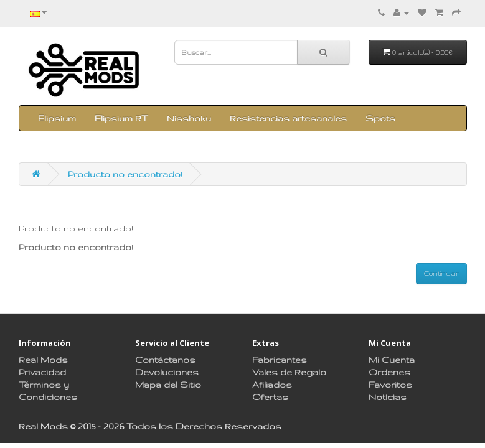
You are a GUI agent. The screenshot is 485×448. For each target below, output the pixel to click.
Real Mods (43, 360)
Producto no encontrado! (125, 174)
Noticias (388, 397)
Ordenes (389, 372)
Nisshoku (189, 118)
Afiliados (272, 385)
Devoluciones (167, 372)
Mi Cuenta (392, 360)
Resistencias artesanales (288, 118)
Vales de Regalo (289, 372)
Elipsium (57, 118)
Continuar (441, 273)
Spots (380, 118)
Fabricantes (280, 360)
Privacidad (42, 372)
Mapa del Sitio (168, 385)
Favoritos (390, 385)
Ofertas (270, 397)
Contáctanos (165, 360)
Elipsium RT (121, 118)
